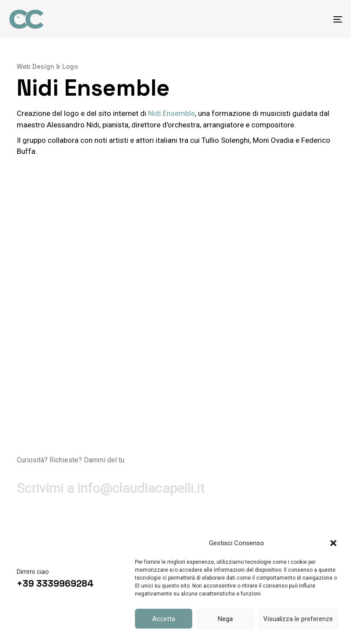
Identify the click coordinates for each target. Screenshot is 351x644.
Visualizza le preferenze (298, 619)
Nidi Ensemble (172, 113)
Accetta (164, 619)
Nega (225, 619)
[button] (333, 543)
